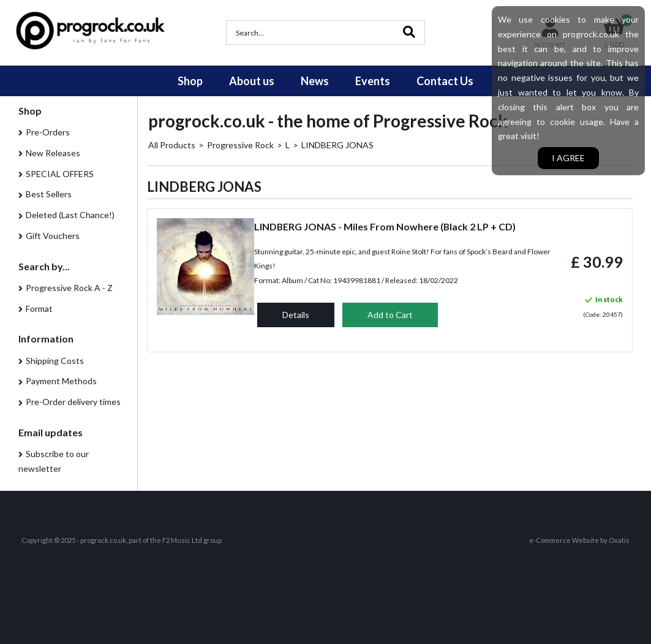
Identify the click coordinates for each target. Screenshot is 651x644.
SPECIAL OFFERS (60, 174)
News (315, 81)
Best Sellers (49, 194)
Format (39, 309)
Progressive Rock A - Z (69, 288)
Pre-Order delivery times (73, 402)
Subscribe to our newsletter (54, 461)
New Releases (53, 153)
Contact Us (445, 81)
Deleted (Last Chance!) (70, 215)
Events (373, 81)
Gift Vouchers (53, 236)
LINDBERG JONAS (337, 145)
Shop (190, 81)
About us (252, 81)
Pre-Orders (48, 132)
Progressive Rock (240, 145)
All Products (172, 145)
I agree (568, 158)
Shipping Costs (55, 361)
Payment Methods (61, 381)
